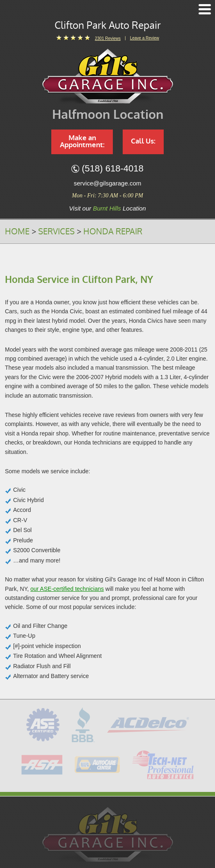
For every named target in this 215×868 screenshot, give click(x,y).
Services (56, 231)
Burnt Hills (107, 208)
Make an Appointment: (82, 141)
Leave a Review (145, 38)
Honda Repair (113, 231)
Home (17, 231)
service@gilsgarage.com (107, 183)
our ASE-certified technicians (67, 589)
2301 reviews (108, 38)
